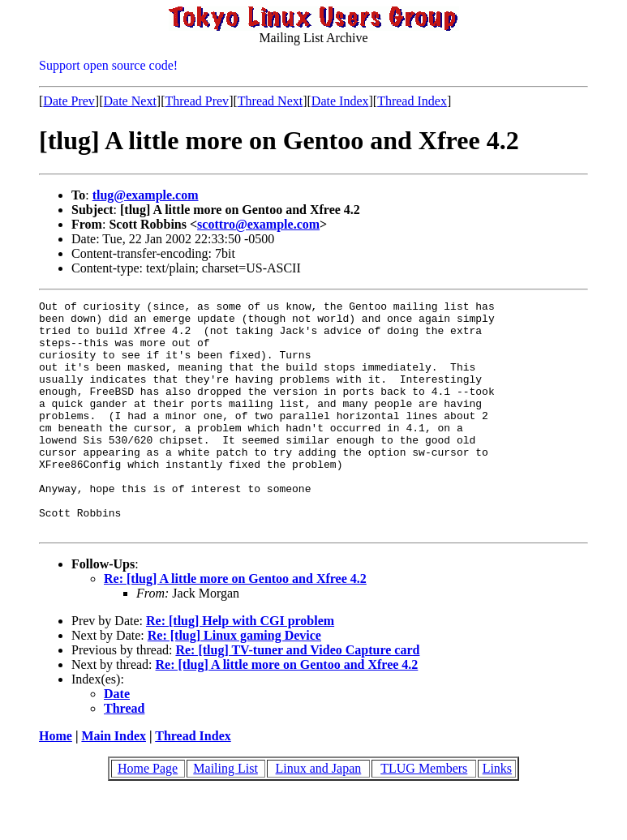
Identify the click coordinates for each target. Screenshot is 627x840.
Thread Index (412, 101)
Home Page (148, 814)
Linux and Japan (319, 814)
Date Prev (69, 101)
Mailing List (225, 814)
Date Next (130, 101)
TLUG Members (424, 814)
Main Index (114, 782)
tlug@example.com (146, 195)
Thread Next (270, 101)
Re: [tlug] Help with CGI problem (240, 667)
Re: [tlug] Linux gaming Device (234, 681)
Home (56, 782)
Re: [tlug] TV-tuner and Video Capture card (297, 696)
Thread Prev (197, 101)
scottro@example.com (258, 224)
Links (497, 814)
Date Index (340, 101)
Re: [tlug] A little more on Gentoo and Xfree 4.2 (235, 625)
